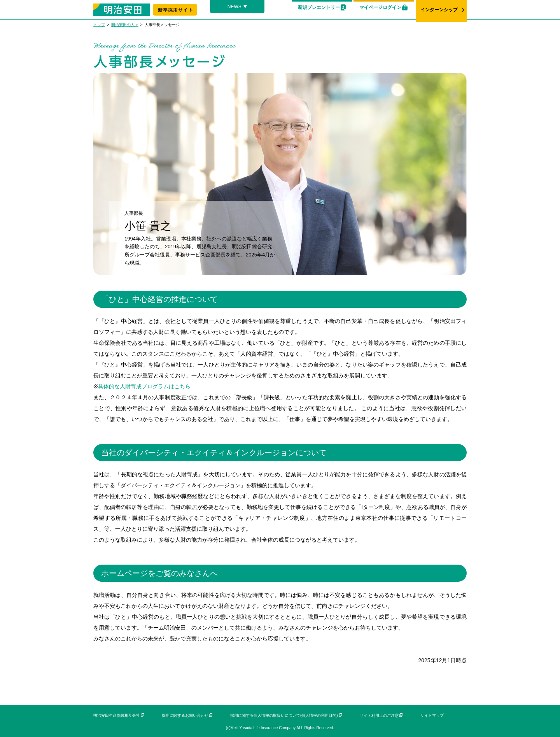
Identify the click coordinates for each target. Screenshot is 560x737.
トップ (99, 25)
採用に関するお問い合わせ (185, 715)
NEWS (234, 7)
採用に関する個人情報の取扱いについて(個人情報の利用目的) (284, 715)
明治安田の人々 (125, 25)
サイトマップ (432, 715)
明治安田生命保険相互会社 (117, 715)
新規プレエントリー (319, 7)
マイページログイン (380, 7)
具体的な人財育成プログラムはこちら (144, 386)
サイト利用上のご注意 (379, 715)
